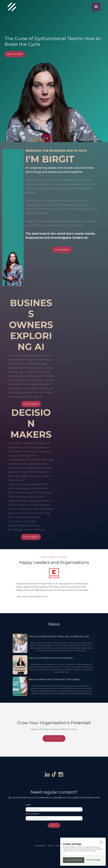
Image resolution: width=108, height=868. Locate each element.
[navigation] (10, 7)
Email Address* (32, 814)
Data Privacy (60, 845)
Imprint (50, 845)
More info (93, 851)
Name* (28, 805)
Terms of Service (40, 845)
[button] (96, 7)
